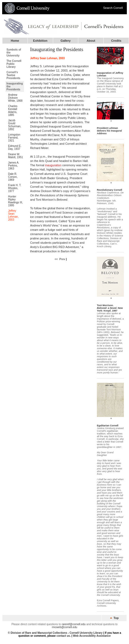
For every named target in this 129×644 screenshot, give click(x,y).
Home (15, 41)
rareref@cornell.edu (74, 624)
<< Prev (60, 259)
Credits (116, 41)
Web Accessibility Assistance (92, 636)
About (91, 41)
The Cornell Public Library (14, 64)
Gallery (65, 41)
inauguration (53, 165)
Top (114, 618)
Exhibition (40, 41)
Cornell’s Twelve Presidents (13, 75)
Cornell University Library (86, 633)
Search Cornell (113, 8)
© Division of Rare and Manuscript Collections (38, 633)
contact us (63, 636)
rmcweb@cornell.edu (64, 627)
